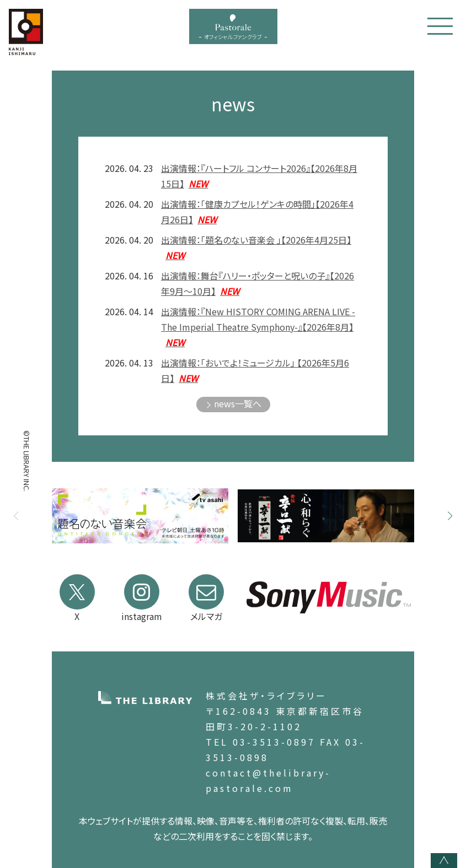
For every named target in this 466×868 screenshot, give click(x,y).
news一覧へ (238, 403)
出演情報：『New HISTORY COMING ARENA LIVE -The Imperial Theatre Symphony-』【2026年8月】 (258, 327)
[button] (450, 516)
